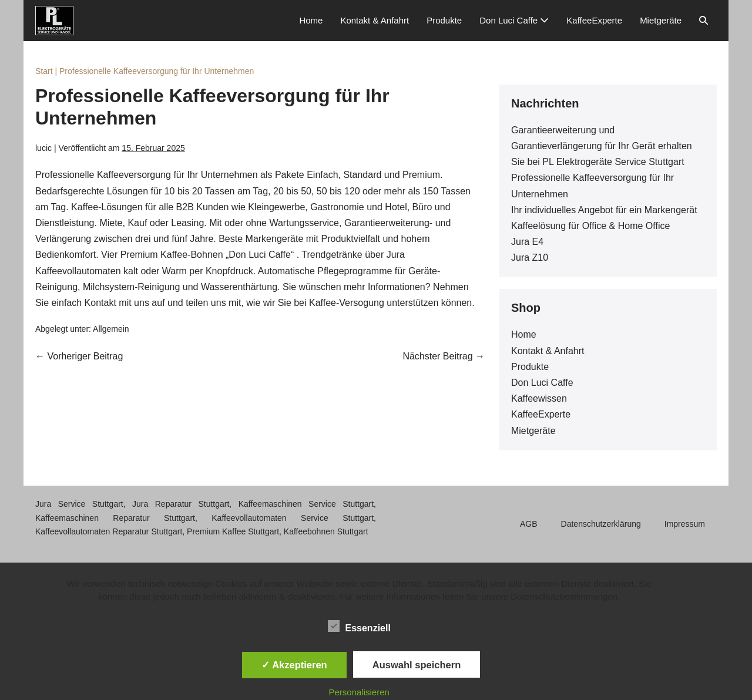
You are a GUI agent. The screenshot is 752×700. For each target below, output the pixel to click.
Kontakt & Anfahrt (375, 20)
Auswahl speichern (417, 665)
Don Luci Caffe (514, 20)
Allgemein (111, 329)
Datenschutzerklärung (601, 524)
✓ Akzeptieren (294, 665)
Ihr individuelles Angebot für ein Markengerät (604, 210)
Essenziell (359, 626)
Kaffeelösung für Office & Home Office (590, 226)
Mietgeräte (661, 20)
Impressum (685, 524)
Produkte (444, 20)
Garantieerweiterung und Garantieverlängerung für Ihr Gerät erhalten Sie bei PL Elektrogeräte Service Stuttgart (602, 146)
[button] (704, 21)
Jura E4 (527, 242)
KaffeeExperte (594, 20)
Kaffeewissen (539, 398)
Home (311, 20)
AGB (529, 524)
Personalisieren (359, 692)
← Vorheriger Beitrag (79, 356)
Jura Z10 (530, 258)
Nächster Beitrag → (444, 356)
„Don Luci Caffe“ (260, 255)
